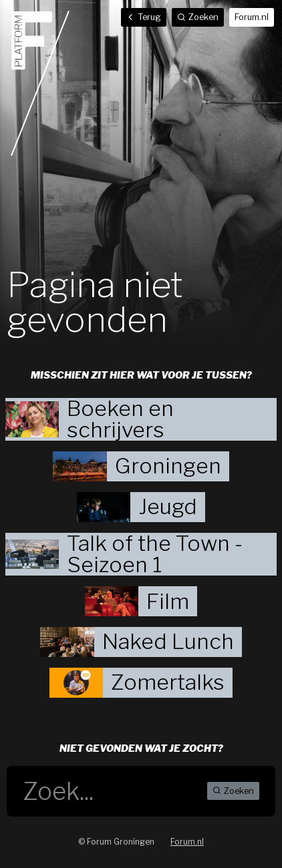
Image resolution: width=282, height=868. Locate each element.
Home (40, 83)
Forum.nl (252, 17)
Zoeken (233, 791)
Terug (144, 17)
